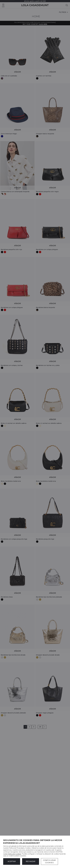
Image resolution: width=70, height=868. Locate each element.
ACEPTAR (12, 861)
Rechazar (31, 861)
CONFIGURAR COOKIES (49, 861)
